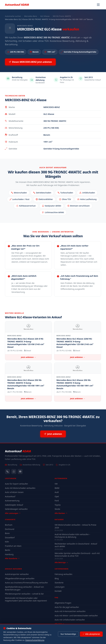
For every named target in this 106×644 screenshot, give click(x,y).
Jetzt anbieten (53, 434)
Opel (57, 496)
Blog (57, 578)
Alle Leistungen (13, 513)
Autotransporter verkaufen (17, 574)
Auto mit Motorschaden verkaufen (20, 488)
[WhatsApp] (14, 472)
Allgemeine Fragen (63, 603)
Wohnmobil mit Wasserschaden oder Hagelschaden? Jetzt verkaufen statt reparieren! (26, 599)
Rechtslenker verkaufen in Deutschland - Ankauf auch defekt (76, 545)
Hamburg (9, 554)
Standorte (59, 583)
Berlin (8, 550)
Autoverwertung (12, 501)
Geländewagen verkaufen (16, 509)
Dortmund (10, 529)
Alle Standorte (12, 558)
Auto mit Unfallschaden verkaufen (70, 620)
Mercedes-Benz (31, 16)
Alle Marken (61, 513)
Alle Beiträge (61, 562)
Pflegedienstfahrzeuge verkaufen (20, 578)
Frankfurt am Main (13, 546)
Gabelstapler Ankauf (14, 505)
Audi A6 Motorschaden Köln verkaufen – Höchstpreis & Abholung (72, 536)
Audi (57, 492)
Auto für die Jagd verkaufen (67, 607)
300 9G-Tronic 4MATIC (62, 16)
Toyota (58, 505)
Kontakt (58, 591)
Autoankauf (17, 5)
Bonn (7, 533)
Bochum (9, 525)
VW (56, 484)
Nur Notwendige (68, 634)
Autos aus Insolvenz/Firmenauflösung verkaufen (26, 583)
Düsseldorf (10, 538)
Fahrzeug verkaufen (63, 574)
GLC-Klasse (45, 16)
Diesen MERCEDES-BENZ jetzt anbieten (30, 62)
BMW (57, 488)
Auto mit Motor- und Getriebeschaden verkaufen (76, 616)
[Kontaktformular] (20, 472)
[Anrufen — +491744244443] (7, 472)
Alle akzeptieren (91, 634)
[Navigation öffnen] (98, 5)
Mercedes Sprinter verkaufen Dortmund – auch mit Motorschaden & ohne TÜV (77, 555)
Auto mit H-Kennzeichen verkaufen (70, 611)
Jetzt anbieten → (28, 357)
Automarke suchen (13, 16)
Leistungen (60, 587)
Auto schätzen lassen (14, 492)
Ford (57, 501)
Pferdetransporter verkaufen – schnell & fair (24, 594)
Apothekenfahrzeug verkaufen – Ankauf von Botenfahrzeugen (24, 588)
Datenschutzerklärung (35, 640)
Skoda (57, 509)
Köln (7, 542)
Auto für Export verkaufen (16, 484)
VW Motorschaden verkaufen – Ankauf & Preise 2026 (75, 526)
